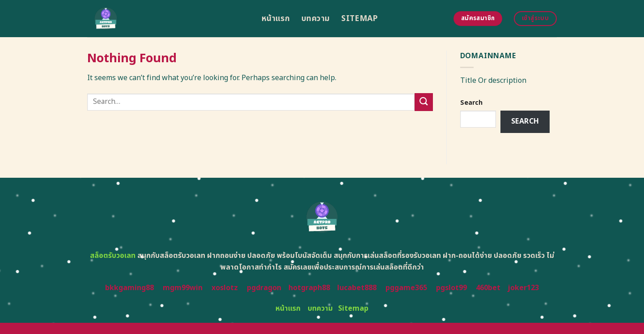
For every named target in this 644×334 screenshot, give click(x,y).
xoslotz (225, 288)
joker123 (523, 288)
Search (471, 103)
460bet (488, 288)
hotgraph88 (309, 288)
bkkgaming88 (129, 288)
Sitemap (359, 19)
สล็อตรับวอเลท (113, 256)
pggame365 (406, 288)
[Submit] (424, 102)
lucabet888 (357, 288)
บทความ (316, 19)
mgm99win (183, 288)
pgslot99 (451, 288)
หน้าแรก (276, 19)
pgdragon (264, 288)
